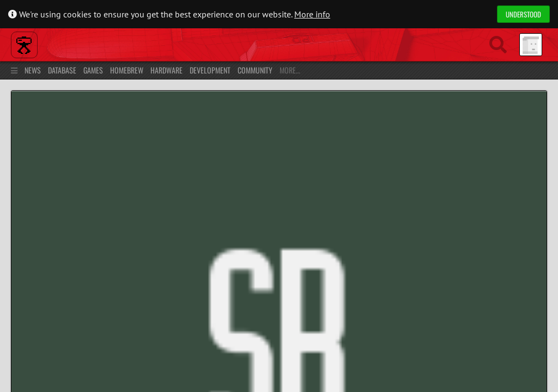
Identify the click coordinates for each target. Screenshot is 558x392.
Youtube (432, 328)
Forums (215, 190)
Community (252, 70)
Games (90, 70)
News (30, 70)
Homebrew (124, 70)
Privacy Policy (58, 367)
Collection (113, 190)
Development (207, 70)
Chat (179, 190)
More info (312, 14)
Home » (57, 106)
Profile (25, 190)
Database (59, 70)
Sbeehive (77, 124)
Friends (150, 190)
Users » (131, 106)
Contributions (66, 190)
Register (531, 70)
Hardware (164, 70)
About (18, 367)
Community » (96, 106)
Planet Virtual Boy (104, 44)
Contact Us (106, 367)
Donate (531, 328)
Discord (484, 328)
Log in (501, 70)
